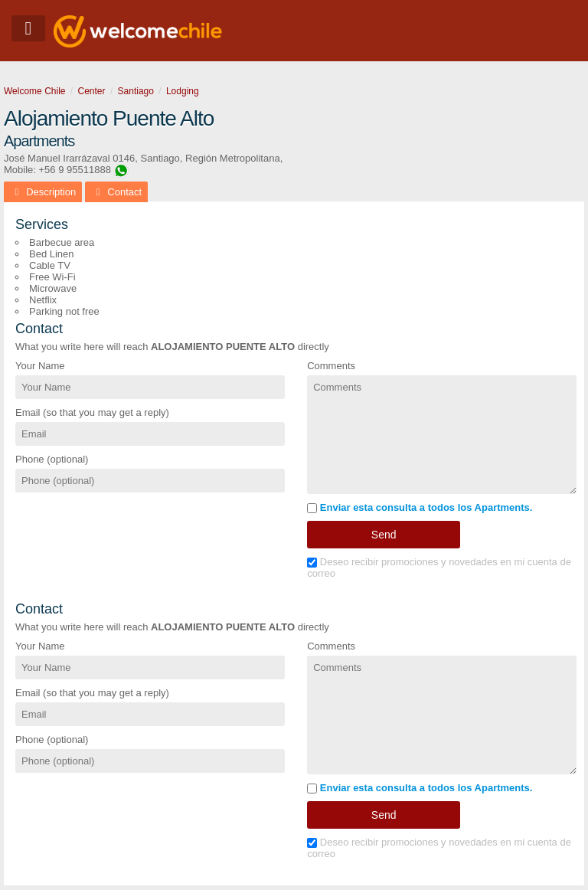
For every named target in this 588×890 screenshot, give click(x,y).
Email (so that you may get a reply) (92, 412)
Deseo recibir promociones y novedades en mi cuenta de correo (439, 568)
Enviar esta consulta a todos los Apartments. (420, 507)
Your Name (40, 366)
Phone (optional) (52, 459)
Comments (331, 366)
